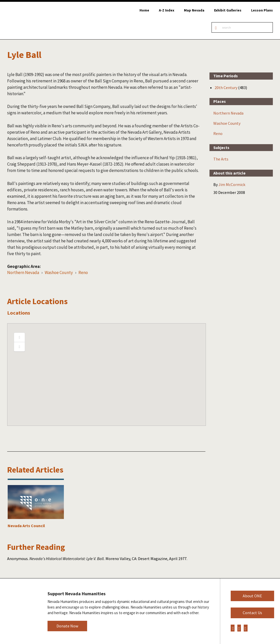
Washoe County (59, 273)
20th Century (226, 88)
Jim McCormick (232, 184)
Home (144, 10)
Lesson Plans (262, 10)
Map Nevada (194, 10)
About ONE (252, 596)
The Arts (221, 159)
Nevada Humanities (20, 611)
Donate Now (67, 626)
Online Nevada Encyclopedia (31, 21)
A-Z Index (167, 10)
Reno (83, 273)
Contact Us (252, 613)
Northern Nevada (23, 273)
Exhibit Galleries (228, 10)
